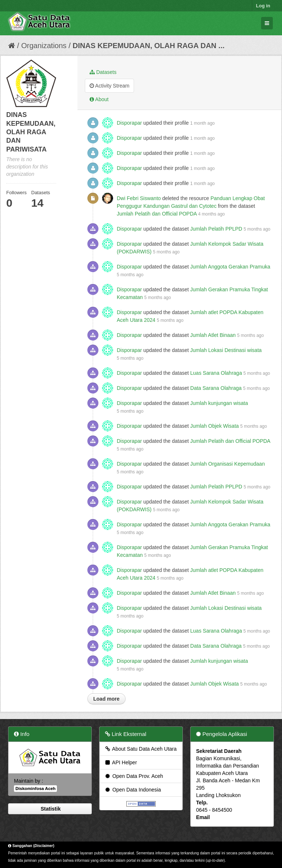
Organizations (44, 46)
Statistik (50, 809)
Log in (263, 6)
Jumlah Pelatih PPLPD (216, 229)
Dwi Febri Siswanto (139, 198)
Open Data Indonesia (133, 790)
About (99, 99)
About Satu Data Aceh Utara (140, 749)
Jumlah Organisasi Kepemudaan (227, 464)
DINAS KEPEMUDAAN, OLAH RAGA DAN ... (149, 46)
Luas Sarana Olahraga (216, 373)
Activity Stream (109, 86)
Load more (106, 699)
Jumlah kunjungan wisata (219, 403)
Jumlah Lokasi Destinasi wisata (226, 350)
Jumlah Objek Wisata (214, 426)
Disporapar (129, 123)
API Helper (121, 762)
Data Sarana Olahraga (216, 388)
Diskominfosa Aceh (35, 789)
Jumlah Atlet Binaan (213, 335)
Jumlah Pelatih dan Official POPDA (157, 214)
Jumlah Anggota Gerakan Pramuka (230, 267)
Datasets (103, 72)
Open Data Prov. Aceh (134, 776)
